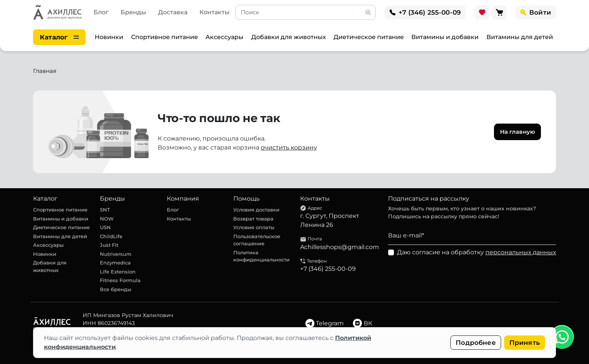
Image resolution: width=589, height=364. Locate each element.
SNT (105, 210)
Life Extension (118, 272)
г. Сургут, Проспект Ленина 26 (330, 220)
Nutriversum (116, 254)
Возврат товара (253, 219)
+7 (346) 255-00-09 (328, 269)
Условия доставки (256, 210)
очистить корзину (289, 147)
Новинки (109, 37)
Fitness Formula (120, 280)
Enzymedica (115, 263)
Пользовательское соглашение (257, 240)
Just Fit (109, 245)
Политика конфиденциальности (261, 256)
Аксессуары (224, 37)
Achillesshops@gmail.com (340, 247)
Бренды (133, 12)
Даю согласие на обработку (476, 252)
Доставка (173, 12)
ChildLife (111, 236)
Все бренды (116, 289)
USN (105, 227)
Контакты (214, 12)
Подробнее (476, 343)
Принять (525, 343)
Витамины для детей (520, 37)
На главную (518, 132)
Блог (101, 12)
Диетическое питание (369, 37)
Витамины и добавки (445, 37)
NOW (107, 219)
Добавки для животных (289, 37)
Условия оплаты (254, 227)
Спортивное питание (165, 37)
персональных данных (521, 252)
